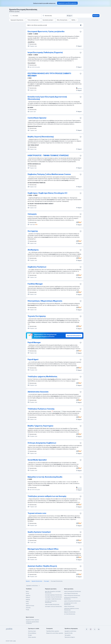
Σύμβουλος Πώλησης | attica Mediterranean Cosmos (49, 174)
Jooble (14, 641)
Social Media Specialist (37, 460)
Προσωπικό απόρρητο (70, 637)
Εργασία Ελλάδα (69, 633)
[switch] (81, 25)
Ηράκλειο (28, 595)
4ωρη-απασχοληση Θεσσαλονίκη (72, 595)
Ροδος (27, 602)
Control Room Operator (37, 118)
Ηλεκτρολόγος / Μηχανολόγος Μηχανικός (45, 301)
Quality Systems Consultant (39, 532)
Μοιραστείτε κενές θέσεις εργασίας (55, 633)
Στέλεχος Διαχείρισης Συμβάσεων (42, 443)
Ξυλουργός (32, 214)
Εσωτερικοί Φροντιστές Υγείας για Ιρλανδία (46, 31)
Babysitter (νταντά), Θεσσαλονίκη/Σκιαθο (45, 477)
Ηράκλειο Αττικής (30, 606)
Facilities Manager (35, 284)
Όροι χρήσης (68, 635)
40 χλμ (70, 16)
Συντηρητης (33, 231)
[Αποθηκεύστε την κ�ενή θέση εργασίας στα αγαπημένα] (81, 549)
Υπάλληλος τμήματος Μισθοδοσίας (42, 377)
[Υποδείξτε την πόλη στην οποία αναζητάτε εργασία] (57, 16)
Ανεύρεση (96, 16)
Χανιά (27, 604)
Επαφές (30, 635)
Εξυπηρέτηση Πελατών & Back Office (43, 549)
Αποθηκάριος (33, 250)
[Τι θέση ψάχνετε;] (25, 16)
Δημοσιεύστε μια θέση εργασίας (67, 3)
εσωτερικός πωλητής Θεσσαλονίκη (53, 606)
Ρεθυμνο (28, 597)
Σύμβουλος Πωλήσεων (37, 267)
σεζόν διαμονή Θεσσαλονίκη (71, 593)
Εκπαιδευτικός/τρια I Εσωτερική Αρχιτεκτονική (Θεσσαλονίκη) (47, 98)
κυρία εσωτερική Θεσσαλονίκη (52, 604)
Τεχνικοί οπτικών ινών (37, 513)
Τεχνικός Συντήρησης (37, 316)
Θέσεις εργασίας (32, 637)
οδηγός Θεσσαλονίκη (69, 606)
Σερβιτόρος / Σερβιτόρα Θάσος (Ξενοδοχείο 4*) (47, 193)
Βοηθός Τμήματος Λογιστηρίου (40, 426)
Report (79, 46)
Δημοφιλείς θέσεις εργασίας (32, 620)
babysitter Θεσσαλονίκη (70, 612)
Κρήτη (27, 591)
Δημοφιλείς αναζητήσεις (33, 586)
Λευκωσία (28, 608)
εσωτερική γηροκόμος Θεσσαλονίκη (53, 595)
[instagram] (91, 629)
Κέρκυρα (28, 600)
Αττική (27, 593)
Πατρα (27, 610)
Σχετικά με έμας (32, 631)
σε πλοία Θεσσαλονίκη (70, 614)
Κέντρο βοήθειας (32, 633)
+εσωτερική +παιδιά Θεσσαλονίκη (53, 599)
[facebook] (87, 629)
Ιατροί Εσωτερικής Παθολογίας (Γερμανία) (45, 52)
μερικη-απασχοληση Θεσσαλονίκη (72, 601)
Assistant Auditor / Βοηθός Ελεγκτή (42, 566)
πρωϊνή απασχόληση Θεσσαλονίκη (73, 591)
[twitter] (95, 629)
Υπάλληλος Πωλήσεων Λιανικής (41, 409)
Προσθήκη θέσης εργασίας (53, 631)
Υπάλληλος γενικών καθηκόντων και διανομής (47, 496)
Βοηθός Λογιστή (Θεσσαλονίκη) (41, 137)
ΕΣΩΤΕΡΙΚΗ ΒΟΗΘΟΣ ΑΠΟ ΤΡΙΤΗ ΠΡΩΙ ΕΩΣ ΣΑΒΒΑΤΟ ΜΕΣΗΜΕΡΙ (49, 75)
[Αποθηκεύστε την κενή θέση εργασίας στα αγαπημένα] (81, 53)
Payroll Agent (33, 359)
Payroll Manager (34, 342)
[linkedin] (99, 629)
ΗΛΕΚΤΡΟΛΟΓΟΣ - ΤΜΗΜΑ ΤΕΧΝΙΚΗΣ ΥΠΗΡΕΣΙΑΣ (48, 155)
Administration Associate (38, 392)
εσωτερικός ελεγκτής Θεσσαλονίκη (53, 597)
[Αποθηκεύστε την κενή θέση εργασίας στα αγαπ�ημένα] (81, 32)
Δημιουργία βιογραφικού (74, 336)
